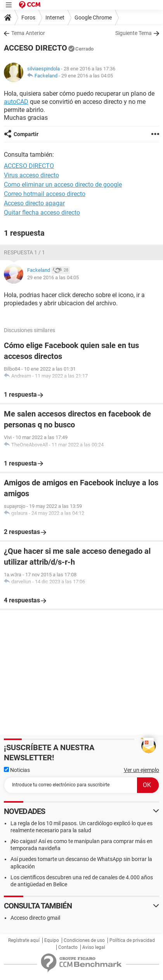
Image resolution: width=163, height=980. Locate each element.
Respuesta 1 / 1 (24, 252)
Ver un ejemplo (141, 770)
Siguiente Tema (134, 33)
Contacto (68, 947)
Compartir (26, 134)
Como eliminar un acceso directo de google (63, 185)
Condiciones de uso (84, 940)
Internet (55, 17)
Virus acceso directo (31, 175)
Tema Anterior (28, 33)
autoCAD (16, 102)
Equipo (52, 940)
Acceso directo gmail (35, 918)
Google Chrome (93, 17)
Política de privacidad (132, 940)
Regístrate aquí (24, 940)
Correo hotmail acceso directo (45, 194)
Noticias (17, 770)
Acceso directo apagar (34, 203)
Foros (28, 17)
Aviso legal (94, 947)
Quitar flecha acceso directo (42, 213)
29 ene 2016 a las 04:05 (87, 76)
